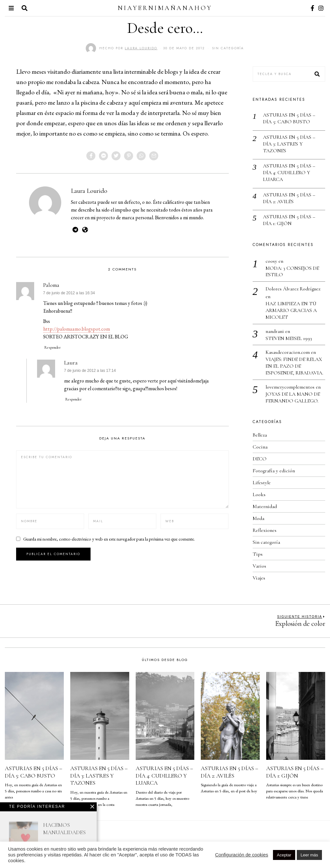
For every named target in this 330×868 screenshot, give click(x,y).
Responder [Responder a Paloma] (53, 347)
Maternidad (265, 506)
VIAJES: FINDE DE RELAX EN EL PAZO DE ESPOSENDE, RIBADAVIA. (294, 366)
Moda (258, 518)
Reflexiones (265, 530)
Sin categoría (228, 48)
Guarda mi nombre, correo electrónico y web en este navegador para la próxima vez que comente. (109, 539)
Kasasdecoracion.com (288, 352)
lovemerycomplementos (290, 387)
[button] (317, 74)
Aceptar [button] (284, 855)
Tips (258, 554)
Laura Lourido (89, 191)
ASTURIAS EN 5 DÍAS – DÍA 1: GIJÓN (289, 220)
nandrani (275, 331)
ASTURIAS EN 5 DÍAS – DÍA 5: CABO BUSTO (289, 118)
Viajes (259, 578)
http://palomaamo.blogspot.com (77, 329)
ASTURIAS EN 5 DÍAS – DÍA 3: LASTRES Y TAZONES (289, 144)
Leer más (309, 855)
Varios (259, 566)
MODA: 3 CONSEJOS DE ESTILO (292, 272)
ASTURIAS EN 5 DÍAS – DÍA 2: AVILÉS (289, 198)
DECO (260, 459)
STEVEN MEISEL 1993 (289, 338)
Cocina (260, 447)
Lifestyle (262, 483)
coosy (271, 261)
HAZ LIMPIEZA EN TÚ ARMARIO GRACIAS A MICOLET (291, 310)
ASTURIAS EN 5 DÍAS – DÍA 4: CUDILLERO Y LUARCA (289, 173)
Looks (259, 495)
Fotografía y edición (274, 471)
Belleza (260, 435)
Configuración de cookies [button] (242, 855)
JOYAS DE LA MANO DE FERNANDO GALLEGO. (293, 397)
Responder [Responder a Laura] (73, 399)
